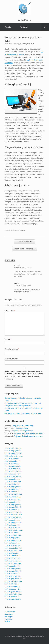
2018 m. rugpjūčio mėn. (13, 507)
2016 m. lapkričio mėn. (13, 535)
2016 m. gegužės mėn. (13, 548)
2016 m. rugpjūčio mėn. (13, 540)
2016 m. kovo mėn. (12, 553)
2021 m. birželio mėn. (13, 469)
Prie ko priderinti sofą (24, 242)
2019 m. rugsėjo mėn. (13, 487)
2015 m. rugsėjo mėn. (13, 568)
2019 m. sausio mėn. (12, 499)
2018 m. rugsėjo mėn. (13, 505)
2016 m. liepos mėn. (12, 543)
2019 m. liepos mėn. (12, 492)
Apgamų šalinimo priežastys (25, 249)
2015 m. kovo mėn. (12, 584)
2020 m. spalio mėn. (12, 479)
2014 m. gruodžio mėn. (13, 592)
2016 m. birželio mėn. (13, 546)
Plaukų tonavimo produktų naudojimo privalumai (23, 403)
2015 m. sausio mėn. (12, 589)
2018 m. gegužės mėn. (13, 512)
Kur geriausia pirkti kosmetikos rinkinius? (29, 433)
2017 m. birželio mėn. (13, 528)
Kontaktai (24, 27)
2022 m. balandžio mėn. (14, 456)
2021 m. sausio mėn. (12, 474)
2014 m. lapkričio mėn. (13, 594)
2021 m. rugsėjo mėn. (13, 466)
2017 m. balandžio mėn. (14, 530)
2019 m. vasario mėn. (13, 497)
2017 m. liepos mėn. (12, 525)
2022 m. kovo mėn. (12, 459)
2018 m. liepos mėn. (12, 510)
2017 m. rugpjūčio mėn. (13, 522)
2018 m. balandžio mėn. (14, 515)
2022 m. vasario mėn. (13, 461)
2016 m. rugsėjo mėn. (13, 538)
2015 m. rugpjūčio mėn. (13, 571)
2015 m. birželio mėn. (13, 576)
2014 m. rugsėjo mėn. (13, 599)
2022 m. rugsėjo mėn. (13, 451)
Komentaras (10, 311)
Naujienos (8, 614)
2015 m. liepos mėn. (12, 574)
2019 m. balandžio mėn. (14, 494)
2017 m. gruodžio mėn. (13, 517)
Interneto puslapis (11, 359)
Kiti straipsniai (10, 612)
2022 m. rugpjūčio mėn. (13, 453)
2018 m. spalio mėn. (12, 502)
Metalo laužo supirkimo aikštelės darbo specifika (23, 413)
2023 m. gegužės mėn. (13, 448)
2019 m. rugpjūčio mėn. (13, 489)
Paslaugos (22, 230)
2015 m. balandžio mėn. (14, 581)
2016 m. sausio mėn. (12, 558)
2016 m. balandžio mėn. (14, 551)
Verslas (7, 622)
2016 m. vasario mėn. (13, 556)
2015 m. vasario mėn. (13, 586)
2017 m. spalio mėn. (12, 520)
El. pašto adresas (12, 349)
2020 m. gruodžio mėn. (13, 476)
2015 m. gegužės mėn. (13, 579)
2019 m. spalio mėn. (12, 484)
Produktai (8, 619)
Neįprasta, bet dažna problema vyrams (29, 436)
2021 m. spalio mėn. (12, 464)
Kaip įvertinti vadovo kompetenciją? (18, 406)
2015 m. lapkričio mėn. (13, 563)
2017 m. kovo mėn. (12, 533)
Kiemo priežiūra (22, 428)
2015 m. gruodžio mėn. (13, 561)
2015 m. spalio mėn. (12, 566)
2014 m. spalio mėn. (12, 597)
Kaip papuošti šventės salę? (24, 426)
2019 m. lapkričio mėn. (13, 481)
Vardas (8, 339)
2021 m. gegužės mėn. (13, 471)
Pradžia (8, 27)
